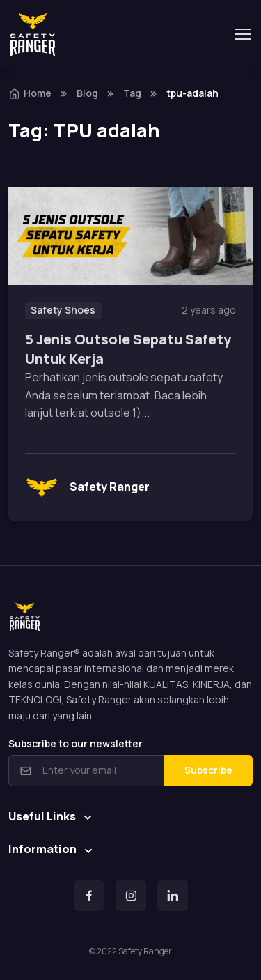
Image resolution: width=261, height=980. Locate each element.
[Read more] (130, 236)
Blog (87, 93)
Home (30, 93)
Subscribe (208, 770)
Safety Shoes (63, 310)
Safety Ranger (87, 487)
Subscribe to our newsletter (76, 743)
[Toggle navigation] (242, 34)
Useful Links (42, 816)
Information (42, 849)
